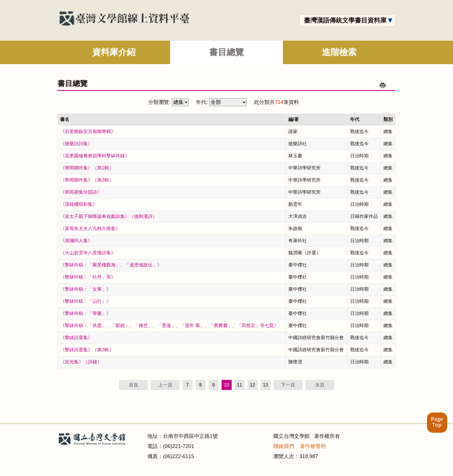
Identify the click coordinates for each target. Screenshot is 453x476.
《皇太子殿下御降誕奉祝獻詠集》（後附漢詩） (109, 216)
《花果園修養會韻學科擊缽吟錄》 (95, 156)
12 (253, 385)
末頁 (320, 385)
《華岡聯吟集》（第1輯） (87, 168)
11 (240, 385)
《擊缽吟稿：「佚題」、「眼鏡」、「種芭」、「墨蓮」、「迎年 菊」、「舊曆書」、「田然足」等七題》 (169, 325)
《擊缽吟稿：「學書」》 (86, 313)
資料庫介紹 (114, 52)
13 (266, 385)
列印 (383, 85)
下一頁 (288, 385)
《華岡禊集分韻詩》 (81, 192)
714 (279, 102)
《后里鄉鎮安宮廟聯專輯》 (88, 131)
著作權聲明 (313, 446)
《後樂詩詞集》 (76, 144)
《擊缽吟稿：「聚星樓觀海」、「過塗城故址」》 (111, 265)
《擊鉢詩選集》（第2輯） (87, 350)
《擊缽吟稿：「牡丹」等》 (88, 277)
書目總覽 (226, 52)
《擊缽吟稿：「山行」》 (86, 301)
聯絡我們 (284, 446)
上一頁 (165, 385)
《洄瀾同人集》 (76, 241)
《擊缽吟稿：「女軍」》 (86, 289)
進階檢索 (339, 52)
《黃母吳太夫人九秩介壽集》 (90, 228)
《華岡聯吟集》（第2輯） (87, 180)
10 (226, 385)
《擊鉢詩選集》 (76, 338)
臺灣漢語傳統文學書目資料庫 (345, 20)
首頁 (133, 385)
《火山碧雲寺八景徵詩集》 (88, 253)
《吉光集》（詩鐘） (81, 362)
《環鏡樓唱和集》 (79, 204)
